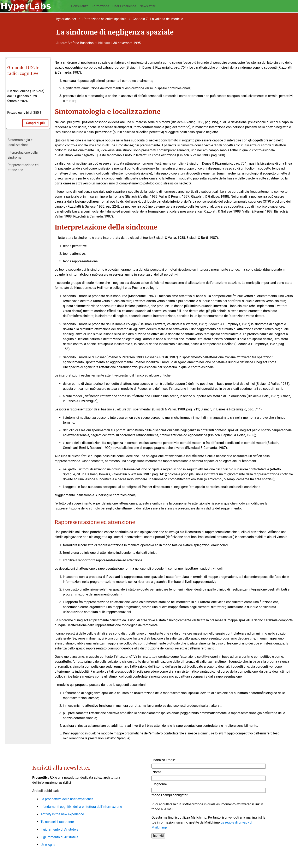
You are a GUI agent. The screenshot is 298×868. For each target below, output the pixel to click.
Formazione (100, 6)
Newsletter (147, 6)
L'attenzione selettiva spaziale (105, 19)
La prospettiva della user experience (67, 799)
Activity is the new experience (62, 814)
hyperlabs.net (66, 19)
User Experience (124, 6)
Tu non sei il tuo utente (57, 822)
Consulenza (80, 6)
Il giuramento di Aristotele (59, 829)
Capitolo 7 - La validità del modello (158, 19)
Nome (157, 772)
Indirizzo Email (164, 760)
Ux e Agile (48, 845)
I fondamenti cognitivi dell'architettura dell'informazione (81, 807)
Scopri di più (35, 123)
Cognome (160, 784)
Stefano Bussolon (81, 43)
